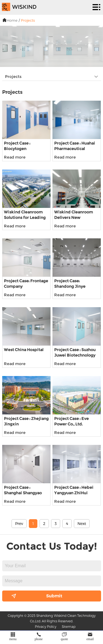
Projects (28, 20)
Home (12, 20)
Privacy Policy (46, 626)
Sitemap (69, 626)
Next (82, 523)
